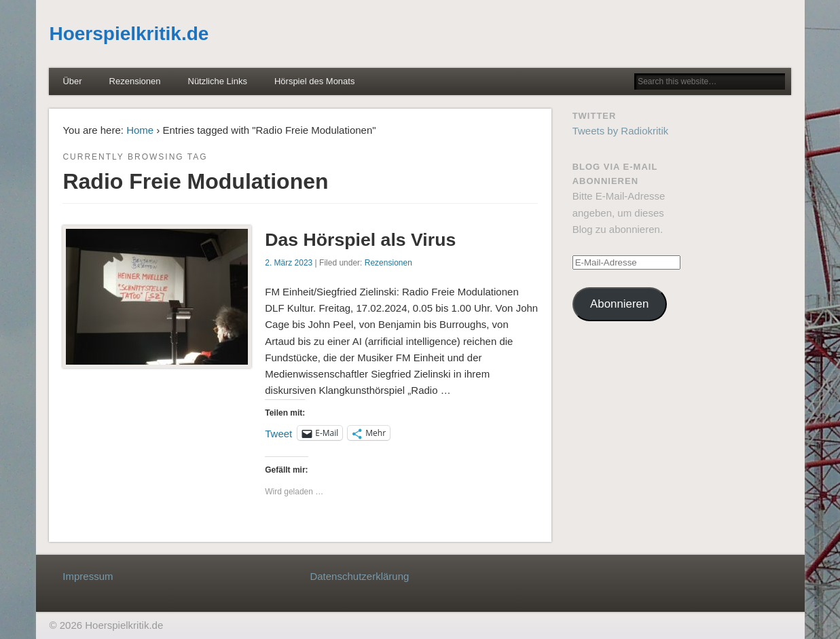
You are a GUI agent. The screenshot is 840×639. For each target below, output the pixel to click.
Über (72, 81)
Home (140, 130)
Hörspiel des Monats (315, 81)
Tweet (278, 433)
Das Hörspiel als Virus (360, 240)
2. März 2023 (289, 263)
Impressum (88, 576)
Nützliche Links (218, 81)
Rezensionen (135, 81)
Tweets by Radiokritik (621, 131)
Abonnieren (619, 304)
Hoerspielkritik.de (129, 34)
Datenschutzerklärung (359, 576)
